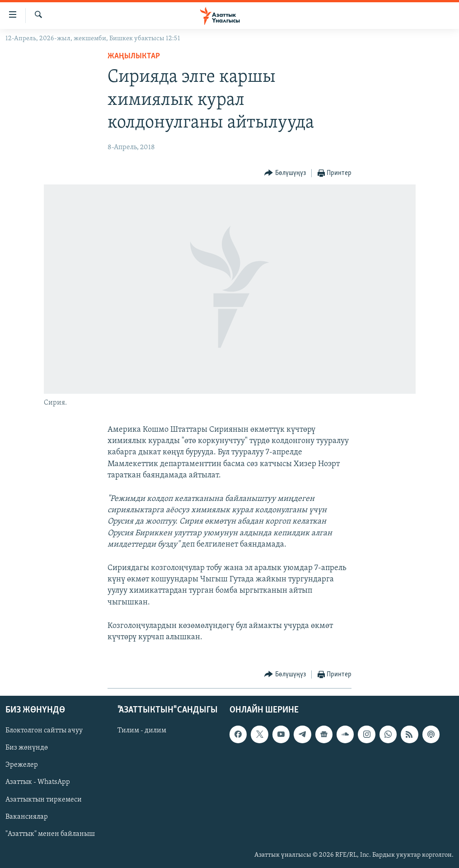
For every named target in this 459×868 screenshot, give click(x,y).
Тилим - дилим (142, 731)
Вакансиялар (27, 817)
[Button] (285, 173)
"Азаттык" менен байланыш (50, 834)
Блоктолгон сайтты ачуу (44, 731)
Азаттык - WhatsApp (38, 783)
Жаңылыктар (134, 56)
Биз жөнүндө (27, 748)
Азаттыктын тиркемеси (44, 800)
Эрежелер (22, 765)
